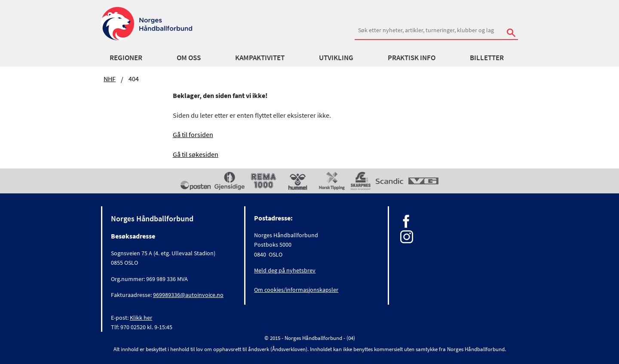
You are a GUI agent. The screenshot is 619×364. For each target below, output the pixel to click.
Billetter (487, 58)
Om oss (189, 58)
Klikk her (141, 318)
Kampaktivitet (260, 58)
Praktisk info (412, 58)
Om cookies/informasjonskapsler (296, 290)
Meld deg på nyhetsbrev (285, 270)
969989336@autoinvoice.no (188, 295)
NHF (110, 79)
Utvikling (336, 58)
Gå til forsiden (193, 135)
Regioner (126, 58)
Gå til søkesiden (196, 154)
